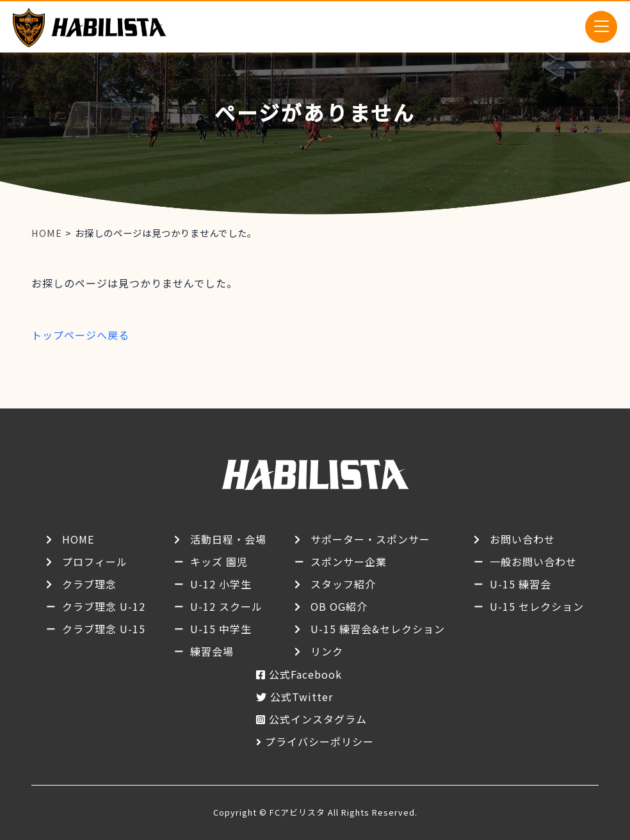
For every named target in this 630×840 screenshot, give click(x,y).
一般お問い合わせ (533, 561)
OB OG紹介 (339, 606)
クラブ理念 (89, 584)
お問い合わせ (522, 539)
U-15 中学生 (221, 629)
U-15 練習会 (521, 584)
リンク (327, 651)
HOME (78, 539)
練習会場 (212, 651)
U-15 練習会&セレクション (378, 629)
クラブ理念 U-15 (104, 629)
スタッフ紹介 (343, 584)
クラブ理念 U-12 (104, 606)
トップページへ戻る (80, 335)
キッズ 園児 (219, 561)
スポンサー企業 (349, 561)
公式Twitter (302, 697)
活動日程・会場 (228, 539)
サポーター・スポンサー (370, 539)
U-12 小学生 (221, 584)
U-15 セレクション (537, 606)
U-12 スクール (226, 606)
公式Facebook (305, 674)
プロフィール (95, 561)
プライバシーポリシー (319, 741)
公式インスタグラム (318, 719)
